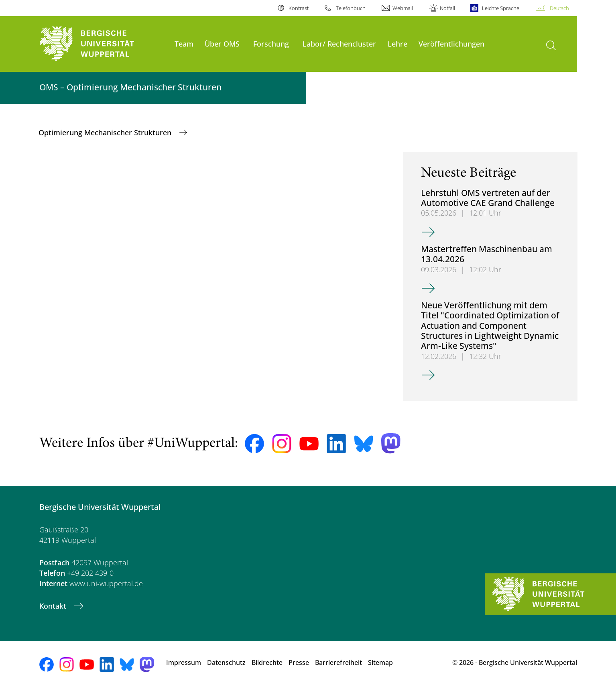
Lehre (397, 44)
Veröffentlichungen (451, 44)
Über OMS (222, 44)
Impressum (184, 662)
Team (184, 44)
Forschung (271, 44)
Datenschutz (226, 662)
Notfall (447, 8)
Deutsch (559, 8)
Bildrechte (267, 662)
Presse (299, 662)
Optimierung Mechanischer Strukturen (106, 132)
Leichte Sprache (501, 8)
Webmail (403, 8)
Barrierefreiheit (338, 662)
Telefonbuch (351, 8)
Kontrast (299, 8)
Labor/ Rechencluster (339, 44)
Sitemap (380, 662)
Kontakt (54, 606)
